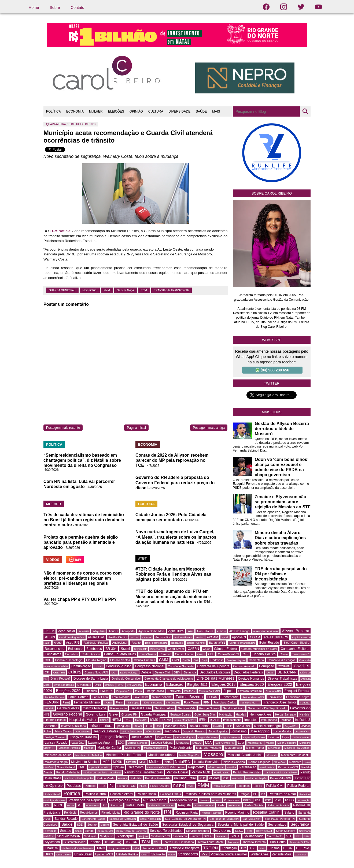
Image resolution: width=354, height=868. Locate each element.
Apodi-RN (239, 637)
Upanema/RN (104, 854)
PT (80, 805)
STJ (298, 836)
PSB (258, 800)
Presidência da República (87, 800)
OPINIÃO (136, 111)
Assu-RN (72, 643)
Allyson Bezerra (296, 631)
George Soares (209, 708)
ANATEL (147, 637)
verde (172, 854)
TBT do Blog (113, 842)
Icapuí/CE (141, 720)
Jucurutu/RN (302, 731)
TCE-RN (131, 842)
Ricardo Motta (110, 813)
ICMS (154, 720)
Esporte (229, 691)
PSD (278, 800)
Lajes (286, 737)
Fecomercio (230, 697)
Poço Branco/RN (224, 786)
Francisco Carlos (225, 702)
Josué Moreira (282, 731)
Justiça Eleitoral (114, 737)
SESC (239, 831)
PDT (226, 778)
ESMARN (190, 691)
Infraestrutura (101, 726)
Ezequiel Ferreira (297, 691)
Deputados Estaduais (215, 672)
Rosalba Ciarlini (267, 812)
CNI (196, 660)
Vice (204, 854)
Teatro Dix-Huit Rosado (178, 842)
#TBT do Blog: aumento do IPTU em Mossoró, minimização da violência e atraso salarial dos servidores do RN (173, 596)
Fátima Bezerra (189, 697)
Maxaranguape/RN (155, 748)
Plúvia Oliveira (160, 786)
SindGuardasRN (69, 836)
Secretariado (277, 825)
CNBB (186, 660)
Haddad (241, 714)
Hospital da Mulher (83, 720)
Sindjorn (143, 836)
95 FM (49, 631)
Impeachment (232, 720)
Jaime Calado (63, 731)
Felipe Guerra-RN (253, 697)
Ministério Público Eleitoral (125, 755)
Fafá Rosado (121, 697)
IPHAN (138, 726)
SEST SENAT (264, 831)
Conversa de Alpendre (213, 666)
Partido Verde (106, 778)
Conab (98, 666)
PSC (268, 800)
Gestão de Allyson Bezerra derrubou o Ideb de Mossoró (282, 429)
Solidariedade (254, 836)
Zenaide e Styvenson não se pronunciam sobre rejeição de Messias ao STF (283, 502)
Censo (284, 654)
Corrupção (267, 666)
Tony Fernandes (119, 848)
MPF (106, 762)
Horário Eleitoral (55, 720)
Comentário (256, 660)
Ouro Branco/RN (157, 767)
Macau (270, 743)
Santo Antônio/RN (151, 819)
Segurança (126, 290)
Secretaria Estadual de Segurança (188, 825)
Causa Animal (184, 654)
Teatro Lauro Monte (211, 842)
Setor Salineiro (286, 831)
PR (263, 794)
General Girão (141, 708)
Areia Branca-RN (276, 637)
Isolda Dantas (199, 726)
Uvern (145, 854)
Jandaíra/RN (83, 731)
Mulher (155, 762)
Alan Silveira (205, 631)
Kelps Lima (164, 737)
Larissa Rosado (56, 743)
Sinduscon (180, 836)
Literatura (183, 743)
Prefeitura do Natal (282, 794)
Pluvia (143, 786)
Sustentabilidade (75, 842)
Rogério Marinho (237, 813)
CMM (164, 660)
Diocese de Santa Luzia (91, 679)
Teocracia (233, 842)
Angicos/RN (163, 637)
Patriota (122, 778)
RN (168, 812)
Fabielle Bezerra (54, 697)
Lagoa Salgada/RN (254, 737)
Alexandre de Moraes (266, 631)
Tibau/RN (51, 848)
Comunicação (81, 666)
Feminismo (275, 697)
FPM (206, 702)
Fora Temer (192, 702)
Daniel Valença (129, 673)
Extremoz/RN (273, 691)
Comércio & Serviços (281, 660)
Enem (139, 691)
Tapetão (95, 842)
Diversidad (84, 685)
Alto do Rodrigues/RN (72, 637)
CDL (211, 654)
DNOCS (110, 685)
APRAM (255, 637)
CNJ (204, 660)
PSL (47, 805)
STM (307, 836)
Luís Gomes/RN (225, 743)
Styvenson (52, 842)
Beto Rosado (269, 643)
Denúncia (190, 672)
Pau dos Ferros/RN (158, 778)
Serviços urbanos (197, 831)
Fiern (119, 702)
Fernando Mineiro (87, 702)
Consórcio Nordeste (181, 666)
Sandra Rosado (66, 819)
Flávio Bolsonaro (153, 703)
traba (136, 848)
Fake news (141, 697)
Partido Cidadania (68, 772)
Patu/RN (136, 778)
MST (143, 762)
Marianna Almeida (69, 748)
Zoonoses (301, 854)
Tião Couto (278, 842)
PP (255, 794)
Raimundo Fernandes (161, 805)
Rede (221, 805)
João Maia (172, 731)
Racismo (116, 805)
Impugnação (269, 720)
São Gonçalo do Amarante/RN (185, 819)
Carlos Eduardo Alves (120, 654)
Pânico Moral (216, 767)
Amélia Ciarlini (118, 637)
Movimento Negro (56, 762)
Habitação (226, 714)
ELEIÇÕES (116, 111)
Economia (154, 684)
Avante (136, 643)
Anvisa (199, 637)
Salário (289, 813)
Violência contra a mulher (229, 854)
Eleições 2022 (280, 684)
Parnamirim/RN (288, 767)
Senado (66, 831)
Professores (232, 800)
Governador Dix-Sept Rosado (267, 708)
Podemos (244, 786)
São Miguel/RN (252, 819)
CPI (47, 672)
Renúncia (70, 813)
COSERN (284, 666)
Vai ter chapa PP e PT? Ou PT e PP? (80, 599)
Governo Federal (67, 714)
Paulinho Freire (185, 778)
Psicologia (303, 800)
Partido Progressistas (247, 772)
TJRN (101, 848)
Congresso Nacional (150, 666)
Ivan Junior (243, 726)
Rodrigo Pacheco (211, 813)
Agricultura (176, 631)
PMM (107, 290)
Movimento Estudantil (295, 755)
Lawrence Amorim (101, 743)
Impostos (251, 720)
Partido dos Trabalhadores (144, 772)
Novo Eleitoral (66, 767)
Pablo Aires (177, 767)
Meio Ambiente (181, 748)
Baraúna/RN (217, 643)
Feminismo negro (298, 697)
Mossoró (90, 290)
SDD (80, 825)
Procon (216, 800)
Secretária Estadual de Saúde (135, 825)
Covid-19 (301, 666)
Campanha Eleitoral (295, 649)
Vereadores (188, 854)
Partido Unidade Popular (79, 778)
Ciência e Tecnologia (69, 660)
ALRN (50, 637)
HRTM (116, 720)
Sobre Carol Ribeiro (272, 193)
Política (72, 793)
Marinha (89, 748)
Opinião (118, 767)
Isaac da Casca (176, 726)
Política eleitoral (122, 794)
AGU (190, 631)
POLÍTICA (54, 111)
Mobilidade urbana (162, 755)
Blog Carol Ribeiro (296, 643)
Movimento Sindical (85, 762)
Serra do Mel (105, 831)
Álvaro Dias (96, 637)
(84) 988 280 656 (272, 370)
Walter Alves (259, 854)
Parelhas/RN (267, 767)
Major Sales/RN (286, 743)
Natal (168, 762)
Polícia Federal (298, 786)
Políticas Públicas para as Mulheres (210, 794)
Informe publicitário (73, 726)
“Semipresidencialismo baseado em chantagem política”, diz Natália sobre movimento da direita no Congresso (82, 460)
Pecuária (237, 778)
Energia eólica (155, 691)
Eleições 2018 (224, 684)
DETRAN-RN (287, 672)
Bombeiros (94, 649)
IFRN (203, 720)
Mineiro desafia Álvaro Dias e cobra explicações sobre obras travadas (280, 538)
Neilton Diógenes (259, 762)
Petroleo (90, 786)
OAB (82, 767)
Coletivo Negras (236, 660)
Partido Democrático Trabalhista (102, 772)
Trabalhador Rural (154, 848)
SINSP (208, 836)
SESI (250, 831)
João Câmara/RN (132, 731)
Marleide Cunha (109, 748)
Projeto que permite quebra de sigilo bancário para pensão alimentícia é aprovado (81, 542)
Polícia (258, 786)
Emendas (91, 691)
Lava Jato (78, 743)
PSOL (58, 805)
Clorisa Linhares (144, 660)
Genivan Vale (187, 708)
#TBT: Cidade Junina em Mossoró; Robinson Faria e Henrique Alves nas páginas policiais (173, 574)
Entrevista (174, 691)
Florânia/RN (173, 703)
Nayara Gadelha (234, 762)
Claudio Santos (120, 660)
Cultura (75, 672)
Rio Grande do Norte (142, 812)
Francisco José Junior (280, 702)
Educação (175, 684)
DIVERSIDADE (180, 111)
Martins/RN (132, 748)
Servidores (222, 830)
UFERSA (303, 848)
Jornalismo (239, 731)
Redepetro (235, 805)
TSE (253, 848)
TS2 (243, 848)
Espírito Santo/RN (209, 691)
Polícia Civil (275, 786)
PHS (102, 786)
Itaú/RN (218, 726)
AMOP (134, 637)
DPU (120, 685)
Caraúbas (71, 654)
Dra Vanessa (134, 685)
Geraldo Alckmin (234, 708)
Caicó (207, 649)
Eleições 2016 (197, 685)
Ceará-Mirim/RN (228, 654)
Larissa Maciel (301, 737)
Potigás (245, 794)
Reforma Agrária (279, 805)
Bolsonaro (75, 649)
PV (105, 805)
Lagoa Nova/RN (231, 737)
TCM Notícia (60, 231)
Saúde (67, 824)
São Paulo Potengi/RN (280, 819)
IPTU (149, 726)
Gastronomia (119, 708)
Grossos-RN (129, 714)
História (304, 714)
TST (262, 848)
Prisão (204, 800)
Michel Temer (255, 748)
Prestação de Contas (124, 800)
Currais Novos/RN (96, 672)
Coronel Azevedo (244, 666)
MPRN (118, 762)
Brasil (125, 649)
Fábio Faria (100, 697)
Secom (105, 825)
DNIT (98, 685)
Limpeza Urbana (162, 743)
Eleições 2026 (68, 691)
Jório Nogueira (218, 731)
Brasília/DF (140, 649)
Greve (113, 714)
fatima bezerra (162, 697)
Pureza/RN (92, 805)
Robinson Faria (187, 813)
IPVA (159, 726)
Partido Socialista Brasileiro (281, 772)
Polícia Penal (52, 794)
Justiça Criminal (55, 737)
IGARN (215, 720)
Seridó (89, 831)
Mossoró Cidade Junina (245, 755)
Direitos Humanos (251, 679)
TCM (144, 290)
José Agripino (260, 731)
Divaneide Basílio (64, 685)
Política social (147, 794)
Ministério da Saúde (58, 755)
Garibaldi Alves (68, 708)
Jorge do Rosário (194, 731)
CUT (114, 673)
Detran (270, 673)
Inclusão (286, 720)
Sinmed (195, 836)
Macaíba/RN (255, 743)
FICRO (108, 703)
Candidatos (53, 654)
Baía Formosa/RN (156, 643)
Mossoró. (272, 755)
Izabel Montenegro (267, 726)
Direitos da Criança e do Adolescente (169, 679)
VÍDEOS (53, 560)
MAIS (216, 111)
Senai (78, 831)
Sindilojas (90, 836)
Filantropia (133, 703)
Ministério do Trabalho (88, 755)
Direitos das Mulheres (215, 678)
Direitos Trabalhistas (282, 679)
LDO (121, 743)
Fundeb (49, 708)
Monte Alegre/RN (189, 755)
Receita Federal (204, 805)
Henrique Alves (261, 714)
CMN (176, 660)
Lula (241, 743)
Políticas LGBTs (171, 794)
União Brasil (83, 854)
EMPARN (106, 691)
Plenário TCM (127, 786)
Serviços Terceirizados (166, 831)
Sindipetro (107, 836)
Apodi (225, 637)
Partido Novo (222, 772)
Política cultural (95, 794)
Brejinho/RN (157, 649)
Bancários (177, 643)
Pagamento (196, 767)
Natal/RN (183, 762)
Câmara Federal (226, 649)
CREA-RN (59, 673)
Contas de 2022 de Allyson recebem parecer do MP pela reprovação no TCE (172, 460)
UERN (288, 848)
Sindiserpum (126, 836)
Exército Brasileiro (250, 691)
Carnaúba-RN (148, 654)
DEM (177, 672)
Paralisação (248, 767)
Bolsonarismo (55, 649)
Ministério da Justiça (297, 748)
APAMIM (212, 637)
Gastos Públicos (95, 708)
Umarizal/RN (64, 854)
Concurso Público (119, 666)
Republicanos (89, 813)
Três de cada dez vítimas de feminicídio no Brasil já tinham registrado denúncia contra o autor (84, 520)
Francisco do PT (250, 703)
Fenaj (66, 702)
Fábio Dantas (78, 697)
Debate (146, 672)
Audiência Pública (96, 643)
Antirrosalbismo (183, 637)
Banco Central (196, 643)
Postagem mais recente (63, 428)
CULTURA (156, 111)
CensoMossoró (301, 654)
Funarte (305, 703)
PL (111, 786)
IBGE (128, 720)
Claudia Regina (96, 660)
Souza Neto (275, 836)
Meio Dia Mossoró (209, 748)
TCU (157, 842)
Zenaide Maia (282, 854)
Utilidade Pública (127, 854)
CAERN (193, 649)
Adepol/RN (99, 631)
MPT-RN (131, 762)
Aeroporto (128, 631)
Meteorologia (234, 748)
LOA (208, 743)
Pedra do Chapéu (256, 778)
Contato (78, 8)
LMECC (197, 743)
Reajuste (184, 805)
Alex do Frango (239, 631)
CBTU (201, 654)
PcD (202, 778)
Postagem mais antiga (209, 428)
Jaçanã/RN (291, 726)
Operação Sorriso (99, 767)
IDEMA (166, 720)
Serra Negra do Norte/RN (131, 831)
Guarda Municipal (62, 290)
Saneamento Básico (94, 819)
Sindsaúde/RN (161, 836)
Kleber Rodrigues (185, 737)
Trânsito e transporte (172, 290)
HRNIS (104, 720)
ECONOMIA (75, 111)
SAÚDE (201, 111)
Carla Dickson (91, 654)
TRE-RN (211, 848)
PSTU (71, 805)
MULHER (96, 111)
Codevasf (217, 660)
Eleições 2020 (252, 684)
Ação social (66, 631)
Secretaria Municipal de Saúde (241, 825)
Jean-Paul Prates (106, 731)
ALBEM (221, 631)
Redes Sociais (254, 805)
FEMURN (52, 702)
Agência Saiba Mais (152, 631)
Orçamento (136, 767)
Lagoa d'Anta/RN (208, 737)
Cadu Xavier (176, 649)
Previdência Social (183, 800)
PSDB (290, 800)
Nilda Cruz (280, 762)
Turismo (274, 848)
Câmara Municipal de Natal (259, 649)
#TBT (143, 558)
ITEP (229, 726)
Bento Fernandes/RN (242, 643)
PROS (247, 800)
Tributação (229, 848)
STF (289, 836)
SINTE (235, 836)
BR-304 (111, 649)
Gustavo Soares (180, 714)
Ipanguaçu (123, 726)
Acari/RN (84, 631)
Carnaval (165, 654)
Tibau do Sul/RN (299, 842)
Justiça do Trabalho (83, 737)
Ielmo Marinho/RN (185, 720)
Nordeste (295, 762)
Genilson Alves (164, 708)
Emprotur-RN (124, 691)
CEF (246, 654)
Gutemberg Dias (205, 714)
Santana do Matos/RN (123, 819)
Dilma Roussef (60, 679)
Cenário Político (264, 654)
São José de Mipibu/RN (224, 819)
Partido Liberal (177, 772)
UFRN (49, 854)
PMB (191, 786)
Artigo (58, 643)
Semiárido (51, 831)
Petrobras (74, 786)
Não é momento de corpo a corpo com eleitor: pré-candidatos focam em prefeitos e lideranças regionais (83, 578)
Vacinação (158, 854)
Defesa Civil (163, 672)
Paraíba (231, 767)
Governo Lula (95, 714)
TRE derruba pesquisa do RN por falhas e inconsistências (281, 574)
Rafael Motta (135, 805)
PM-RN (178, 786)
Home (34, 8)
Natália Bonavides (207, 762)
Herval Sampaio (285, 714)
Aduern (113, 631)
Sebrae (92, 825)
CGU (48, 660)
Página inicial (136, 428)
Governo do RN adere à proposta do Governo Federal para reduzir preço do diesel (175, 483)
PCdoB (214, 778)
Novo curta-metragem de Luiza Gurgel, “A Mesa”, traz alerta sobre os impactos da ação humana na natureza (176, 537)
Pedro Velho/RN (281, 778)
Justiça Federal (142, 737)
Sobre (55, 8)
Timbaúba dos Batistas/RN (77, 848)
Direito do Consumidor (126, 679)
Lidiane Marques (138, 743)
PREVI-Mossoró (155, 800)
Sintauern (222, 836)
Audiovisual (120, 643)
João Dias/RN (153, 731)
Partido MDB (201, 772)
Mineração (274, 748)
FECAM (212, 697)
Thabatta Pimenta (254, 842)
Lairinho (274, 737)
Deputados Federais (248, 672)
